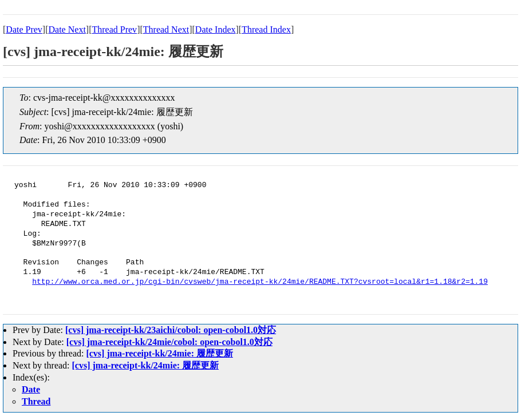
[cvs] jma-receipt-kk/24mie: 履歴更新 (159, 353)
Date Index (216, 29)
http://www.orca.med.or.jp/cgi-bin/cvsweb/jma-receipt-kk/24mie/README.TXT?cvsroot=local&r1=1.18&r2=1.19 (260, 282)
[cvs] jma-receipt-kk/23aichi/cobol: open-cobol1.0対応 (171, 330)
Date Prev (24, 29)
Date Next (67, 29)
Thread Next (166, 29)
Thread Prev (114, 29)
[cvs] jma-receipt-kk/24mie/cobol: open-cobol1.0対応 (169, 342)
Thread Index (266, 29)
